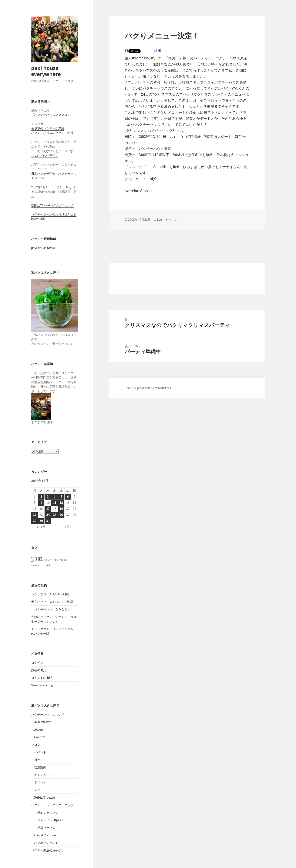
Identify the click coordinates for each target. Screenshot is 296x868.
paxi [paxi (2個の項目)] (37, 558)
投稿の (39, 670)
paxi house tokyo (43, 248)
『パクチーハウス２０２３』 (51, 115)
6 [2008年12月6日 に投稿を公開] (68, 497)
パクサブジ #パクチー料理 (50, 594)
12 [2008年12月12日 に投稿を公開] (61, 503)
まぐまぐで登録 (42, 422)
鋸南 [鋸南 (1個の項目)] (49, 565)
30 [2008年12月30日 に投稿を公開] (41, 521)
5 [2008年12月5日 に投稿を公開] (61, 497)
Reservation (43, 722)
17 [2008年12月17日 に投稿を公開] (48, 509)
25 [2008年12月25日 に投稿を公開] (55, 515)
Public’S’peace (45, 797)
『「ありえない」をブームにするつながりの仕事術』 (54, 153)
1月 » (68, 527)
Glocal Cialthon (45, 835)
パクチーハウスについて (48, 714)
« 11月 (41, 527)
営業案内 (40, 767)
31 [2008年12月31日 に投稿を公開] (48, 521)
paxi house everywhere (46, 71)
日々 (37, 760)
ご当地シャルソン (46, 813)
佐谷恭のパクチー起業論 (48, 128)
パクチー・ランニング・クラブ (52, 805)
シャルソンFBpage (50, 820)
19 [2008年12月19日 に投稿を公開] (61, 509)
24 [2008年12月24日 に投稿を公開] (48, 515)
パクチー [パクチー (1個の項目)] (48, 560)
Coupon (40, 737)
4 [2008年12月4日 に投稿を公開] (54, 497)
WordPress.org (42, 685)
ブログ (36, 745)
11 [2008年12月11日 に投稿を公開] (55, 503)
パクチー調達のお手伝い (48, 850)
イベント (40, 752)
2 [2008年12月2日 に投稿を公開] (41, 497)
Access (39, 730)
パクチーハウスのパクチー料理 (52, 133)
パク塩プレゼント (46, 843)
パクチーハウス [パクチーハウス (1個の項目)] (38, 565)
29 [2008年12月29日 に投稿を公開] (35, 521)
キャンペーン (43, 775)
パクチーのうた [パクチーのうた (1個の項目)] (60, 560)
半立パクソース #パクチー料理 (52, 602)
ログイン (37, 663)
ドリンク (40, 782)
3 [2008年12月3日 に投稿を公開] (48, 497)
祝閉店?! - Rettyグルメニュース (53, 205)
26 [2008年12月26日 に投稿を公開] (61, 515)
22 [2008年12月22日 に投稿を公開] (35, 515)
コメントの (42, 678)
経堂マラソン (46, 828)
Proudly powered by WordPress (148, 388)
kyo (160, 220)
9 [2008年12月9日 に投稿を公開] (41, 503)
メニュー (40, 790)
